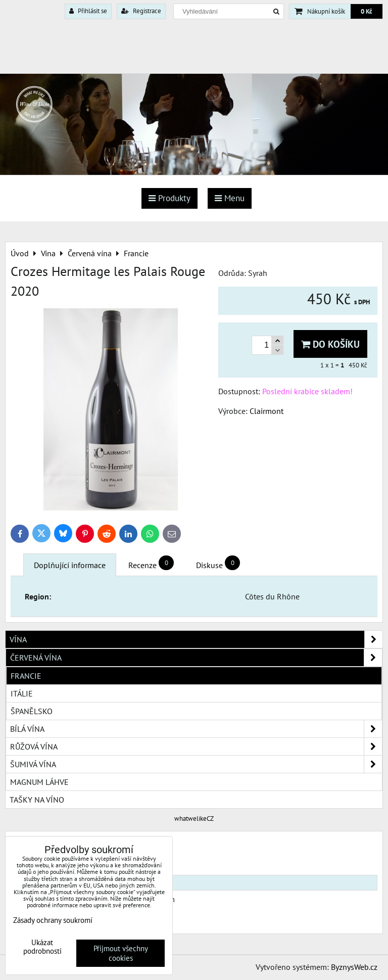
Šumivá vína (196, 764)
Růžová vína (196, 746)
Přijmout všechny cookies (121, 953)
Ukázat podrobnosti (42, 947)
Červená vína (196, 658)
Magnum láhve (39, 782)
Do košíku (330, 344)
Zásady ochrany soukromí (53, 920)
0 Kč (367, 11)
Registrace (141, 11)
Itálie (22, 693)
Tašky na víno (37, 800)
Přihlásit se (88, 11)
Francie (26, 676)
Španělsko (32, 711)
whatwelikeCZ (194, 819)
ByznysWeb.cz (354, 967)
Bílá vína (196, 729)
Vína (196, 639)
